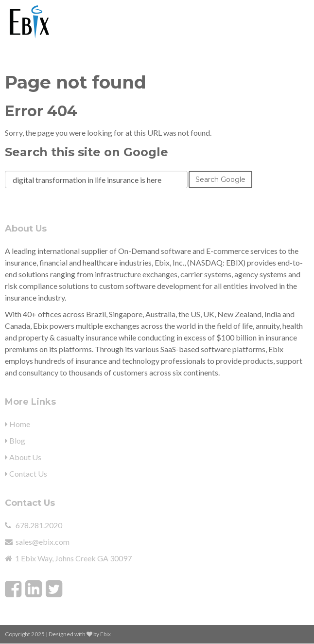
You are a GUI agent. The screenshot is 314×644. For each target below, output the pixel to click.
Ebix (105, 634)
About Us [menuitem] (23, 457)
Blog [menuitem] (15, 440)
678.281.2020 (39, 525)
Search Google (220, 179)
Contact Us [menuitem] (26, 474)
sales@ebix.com (43, 542)
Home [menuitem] (17, 424)
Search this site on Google (87, 152)
